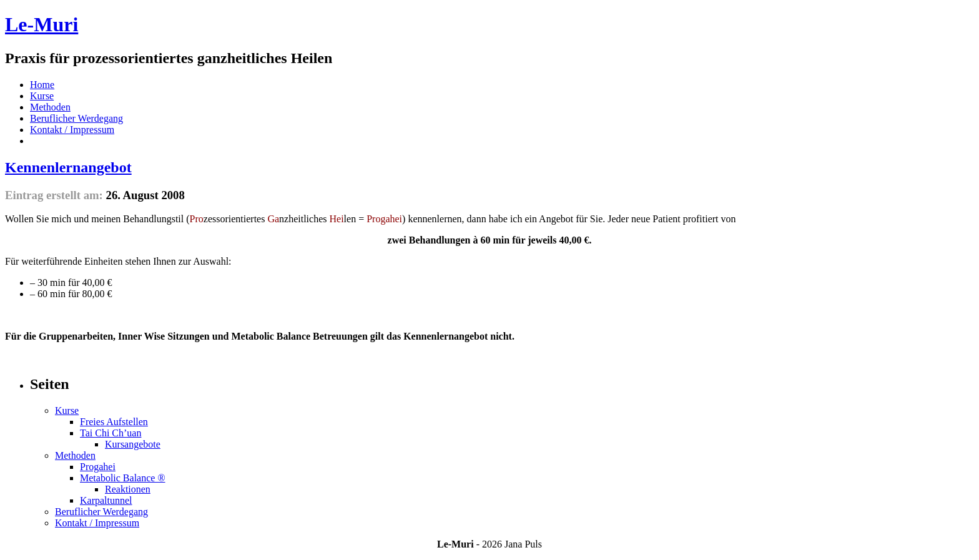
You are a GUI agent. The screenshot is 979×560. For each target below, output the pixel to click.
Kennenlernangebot (68, 167)
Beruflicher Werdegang (76, 118)
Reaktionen (128, 489)
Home (42, 85)
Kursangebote (133, 444)
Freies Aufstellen (114, 422)
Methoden (50, 107)
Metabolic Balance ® (123, 478)
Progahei (98, 467)
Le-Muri (42, 24)
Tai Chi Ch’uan (111, 433)
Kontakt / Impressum (72, 130)
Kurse (42, 96)
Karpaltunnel (106, 500)
